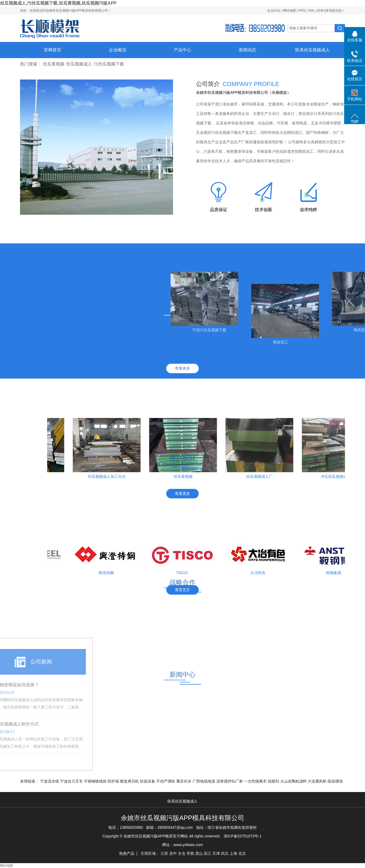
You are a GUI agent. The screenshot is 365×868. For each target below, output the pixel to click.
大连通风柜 (318, 781)
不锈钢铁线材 (96, 781)
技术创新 (263, 210)
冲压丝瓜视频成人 (338, 476)
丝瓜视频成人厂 (262, 476)
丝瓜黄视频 (54, 64)
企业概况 (118, 50)
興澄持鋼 (109, 573)
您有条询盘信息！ (331, 11)
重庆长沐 (184, 781)
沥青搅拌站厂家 (230, 781)
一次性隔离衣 (256, 781)
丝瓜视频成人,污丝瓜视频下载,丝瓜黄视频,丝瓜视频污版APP (58, 3)
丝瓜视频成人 (79, 64)
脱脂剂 (274, 781)
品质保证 (219, 210)
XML (311, 11)
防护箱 (114, 781)
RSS (302, 11)
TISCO (185, 573)
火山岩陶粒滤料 (294, 781)
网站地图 (290, 11)
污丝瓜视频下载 (109, 64)
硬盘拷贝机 (130, 781)
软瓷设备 (148, 781)
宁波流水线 (50, 781)
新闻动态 (247, 50)
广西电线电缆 (204, 781)
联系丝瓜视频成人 (312, 50)
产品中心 (182, 50)
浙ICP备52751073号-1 (243, 836)
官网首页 (53, 50)
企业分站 (274, 11)
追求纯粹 (308, 210)
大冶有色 (260, 573)
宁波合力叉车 (72, 781)
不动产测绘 (166, 781)
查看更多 (182, 368)
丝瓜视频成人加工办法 (109, 476)
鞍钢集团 (336, 573)
